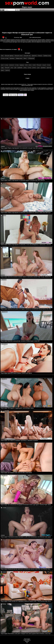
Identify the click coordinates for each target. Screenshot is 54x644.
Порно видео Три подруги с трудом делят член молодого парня (17, 408)
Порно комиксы (27, 640)
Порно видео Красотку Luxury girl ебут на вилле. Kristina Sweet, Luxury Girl (20, 341)
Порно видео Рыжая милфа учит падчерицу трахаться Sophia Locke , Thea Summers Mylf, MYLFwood (27, 601)
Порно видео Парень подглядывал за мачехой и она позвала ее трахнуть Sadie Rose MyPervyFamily (27, 212)
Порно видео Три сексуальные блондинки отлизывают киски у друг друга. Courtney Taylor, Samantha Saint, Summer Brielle (27, 505)
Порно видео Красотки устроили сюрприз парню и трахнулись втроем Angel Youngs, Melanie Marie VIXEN (27, 277)
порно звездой (31, 90)
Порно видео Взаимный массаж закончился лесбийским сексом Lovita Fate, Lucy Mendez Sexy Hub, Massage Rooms (27, 569)
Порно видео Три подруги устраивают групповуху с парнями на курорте (19, 440)
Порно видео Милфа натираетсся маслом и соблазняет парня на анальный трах (27, 34)
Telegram (27, 641)
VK (27, 643)
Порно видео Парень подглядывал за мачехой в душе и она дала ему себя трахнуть (23, 180)
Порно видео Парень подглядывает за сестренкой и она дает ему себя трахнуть (22, 148)
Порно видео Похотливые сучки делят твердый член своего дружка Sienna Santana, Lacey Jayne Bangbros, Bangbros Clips (27, 634)
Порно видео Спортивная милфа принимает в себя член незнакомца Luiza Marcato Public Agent (26, 537)
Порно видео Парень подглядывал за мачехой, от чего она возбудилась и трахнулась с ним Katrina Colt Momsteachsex (27, 245)
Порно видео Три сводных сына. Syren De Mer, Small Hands (16, 473)
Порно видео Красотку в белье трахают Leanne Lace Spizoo (16, 373)
